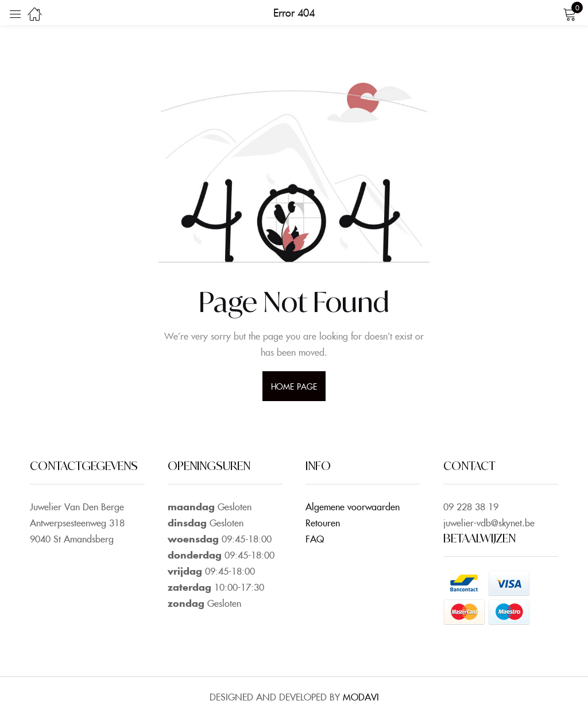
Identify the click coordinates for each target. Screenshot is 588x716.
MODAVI (361, 696)
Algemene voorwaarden (353, 506)
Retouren (323, 522)
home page (294, 386)
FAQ (315, 538)
